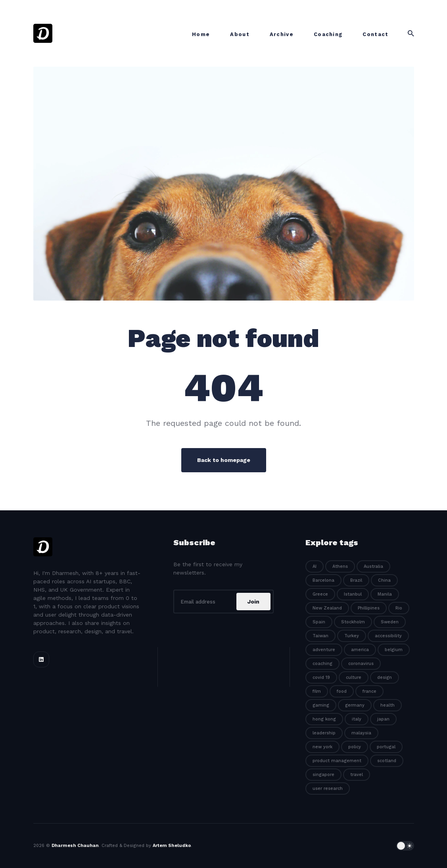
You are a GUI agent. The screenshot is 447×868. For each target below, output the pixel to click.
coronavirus (361, 664)
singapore (323, 775)
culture (354, 677)
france (369, 691)
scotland (387, 761)
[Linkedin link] (41, 659)
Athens (340, 566)
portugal (386, 747)
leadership (324, 733)
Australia (373, 566)
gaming (321, 705)
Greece (320, 594)
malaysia (361, 733)
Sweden (390, 622)
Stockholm (353, 622)
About (240, 34)
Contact (375, 34)
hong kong (324, 719)
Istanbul (353, 594)
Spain (319, 622)
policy (355, 747)
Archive (282, 34)
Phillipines (369, 608)
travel (357, 775)
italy (357, 719)
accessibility (388, 636)
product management (337, 761)
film (317, 691)
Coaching (328, 34)
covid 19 (321, 677)
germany (355, 705)
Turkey (352, 636)
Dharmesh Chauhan (75, 846)
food (342, 691)
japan (383, 719)
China (384, 580)
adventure (324, 650)
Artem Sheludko (172, 846)
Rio (399, 608)
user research (328, 788)
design (385, 677)
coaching (322, 664)
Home (201, 34)
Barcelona (323, 580)
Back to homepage (224, 460)
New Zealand (327, 608)
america (360, 650)
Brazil (356, 580)
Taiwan (320, 636)
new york (322, 747)
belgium (394, 650)
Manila (385, 594)
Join (253, 602)
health (388, 705)
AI (315, 566)
